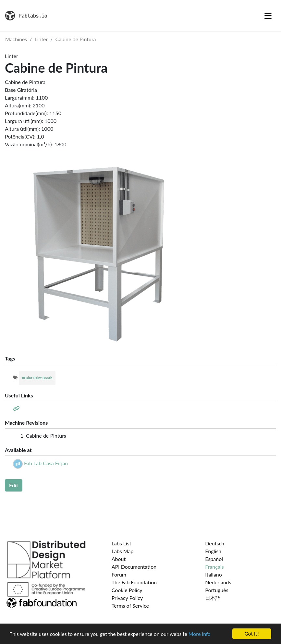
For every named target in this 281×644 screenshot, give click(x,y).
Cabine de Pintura (76, 39)
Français (214, 567)
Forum (119, 574)
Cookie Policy (127, 590)
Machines (16, 39)
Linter (41, 39)
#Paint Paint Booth (37, 378)
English (213, 551)
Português (217, 590)
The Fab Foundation (134, 582)
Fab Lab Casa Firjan (46, 463)
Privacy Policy (127, 598)
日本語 (213, 598)
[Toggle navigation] (268, 16)
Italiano (214, 574)
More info (200, 634)
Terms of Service (130, 606)
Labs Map (123, 551)
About (119, 559)
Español (214, 559)
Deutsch (215, 543)
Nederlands (218, 582)
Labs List (122, 543)
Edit (14, 485)
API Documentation (134, 567)
